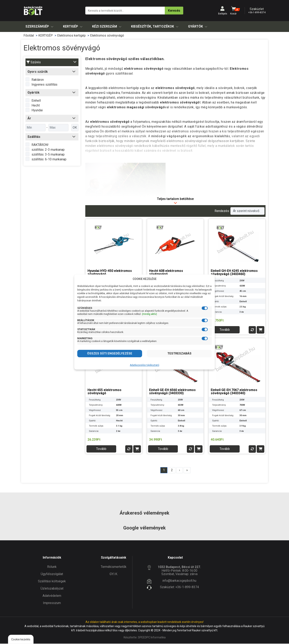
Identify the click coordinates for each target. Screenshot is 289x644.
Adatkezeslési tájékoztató (144, 365)
